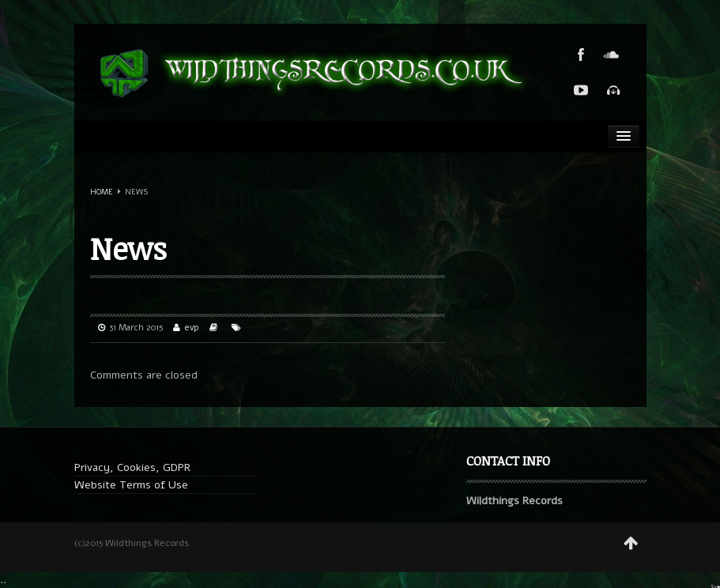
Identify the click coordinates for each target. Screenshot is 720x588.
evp (192, 328)
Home (102, 192)
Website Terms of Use (131, 485)
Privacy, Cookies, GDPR (132, 467)
